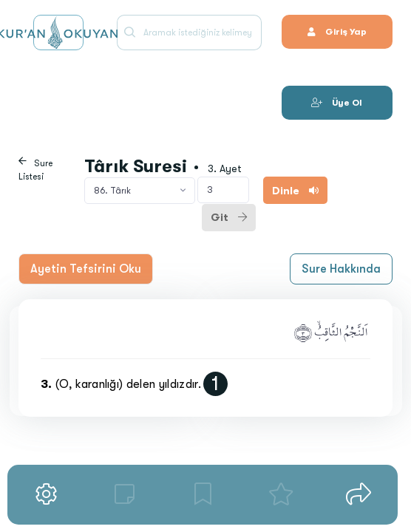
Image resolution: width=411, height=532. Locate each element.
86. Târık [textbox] (112, 191)
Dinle (295, 191)
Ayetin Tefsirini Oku (86, 269)
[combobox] (140, 191)
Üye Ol (337, 103)
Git (229, 217)
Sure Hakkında (341, 269)
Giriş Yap (337, 32)
